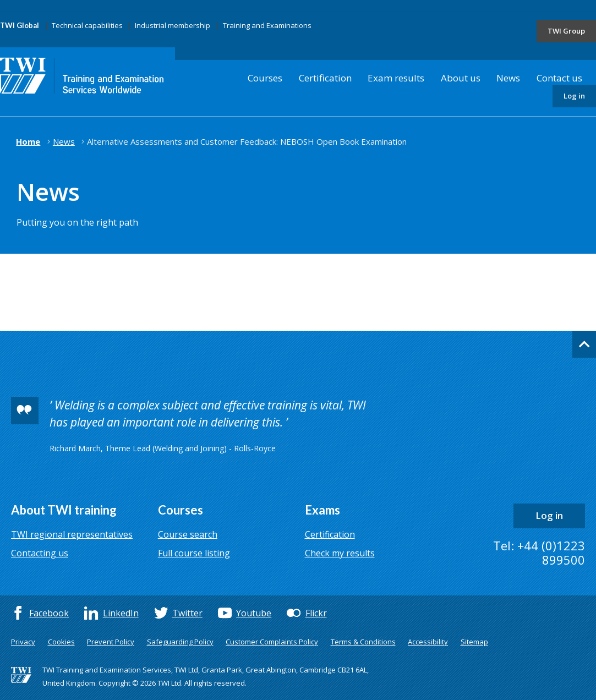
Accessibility (428, 642)
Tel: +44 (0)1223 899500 (539, 553)
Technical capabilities (87, 25)
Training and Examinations (267, 25)
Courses (265, 78)
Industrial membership (173, 25)
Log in (574, 96)
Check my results (340, 553)
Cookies (61, 642)
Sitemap (474, 642)
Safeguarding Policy (180, 642)
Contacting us (40, 553)
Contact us (559, 78)
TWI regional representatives (72, 534)
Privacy (23, 642)
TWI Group (566, 31)
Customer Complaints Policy (272, 642)
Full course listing (194, 553)
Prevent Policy (111, 642)
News (508, 78)
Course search (188, 534)
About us (461, 78)
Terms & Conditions (363, 642)
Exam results (396, 78)
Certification (325, 78)
